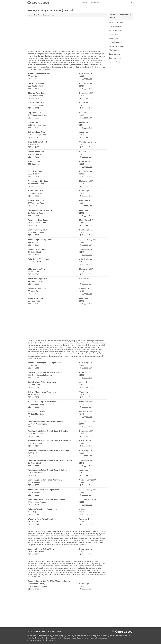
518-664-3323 (34, 284)
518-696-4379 (34, 157)
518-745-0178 (34, 216)
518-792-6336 (34, 495)
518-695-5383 (34, 466)
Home (30, 15)
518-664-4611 (34, 514)
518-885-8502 (34, 89)
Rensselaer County (116, 42)
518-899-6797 (34, 177)
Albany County (114, 50)
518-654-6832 (34, 387)
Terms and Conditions (55, 631)
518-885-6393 (34, 79)
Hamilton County (115, 62)
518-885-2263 (34, 554)
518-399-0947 (34, 436)
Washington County (116, 30)
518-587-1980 (34, 304)
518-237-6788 (34, 294)
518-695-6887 (34, 255)
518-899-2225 (34, 456)
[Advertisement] (67, 34)
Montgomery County (116, 46)
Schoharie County (115, 58)
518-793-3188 (34, 206)
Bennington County (116, 54)
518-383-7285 (34, 378)
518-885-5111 (34, 368)
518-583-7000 (34, 475)
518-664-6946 (34, 274)
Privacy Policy (41, 631)
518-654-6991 (34, 108)
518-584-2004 (34, 427)
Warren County (114, 38)
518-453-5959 (34, 186)
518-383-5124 (34, 446)
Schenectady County (116, 26)
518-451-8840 (34, 235)
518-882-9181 (34, 397)
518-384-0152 (34, 98)
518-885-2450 (34, 589)
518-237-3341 (34, 524)
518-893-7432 (34, 147)
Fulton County (114, 34)
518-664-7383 (34, 407)
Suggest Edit (86, 79)
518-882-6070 (34, 128)
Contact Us (31, 631)
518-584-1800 (34, 485)
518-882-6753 (34, 225)
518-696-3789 (34, 118)
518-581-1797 (34, 245)
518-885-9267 (34, 196)
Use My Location (116, 22)
